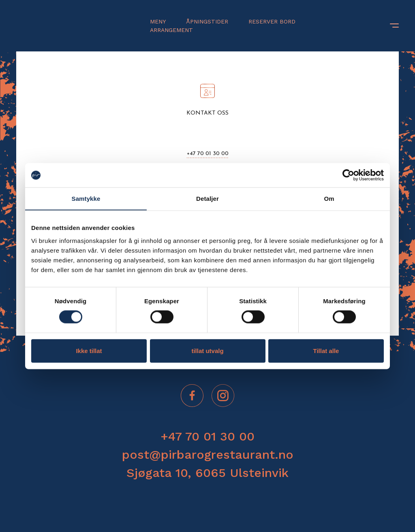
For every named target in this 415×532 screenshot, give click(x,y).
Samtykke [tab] (86, 199)
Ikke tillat (89, 350)
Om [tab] (329, 199)
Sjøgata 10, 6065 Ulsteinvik (207, 473)
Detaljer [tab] (207, 199)
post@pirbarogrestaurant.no (208, 454)
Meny (158, 21)
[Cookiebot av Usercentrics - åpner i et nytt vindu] (348, 175)
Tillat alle (326, 350)
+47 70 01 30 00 (208, 154)
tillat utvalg (207, 350)
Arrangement (171, 30)
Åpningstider (207, 21)
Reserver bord (272, 21)
